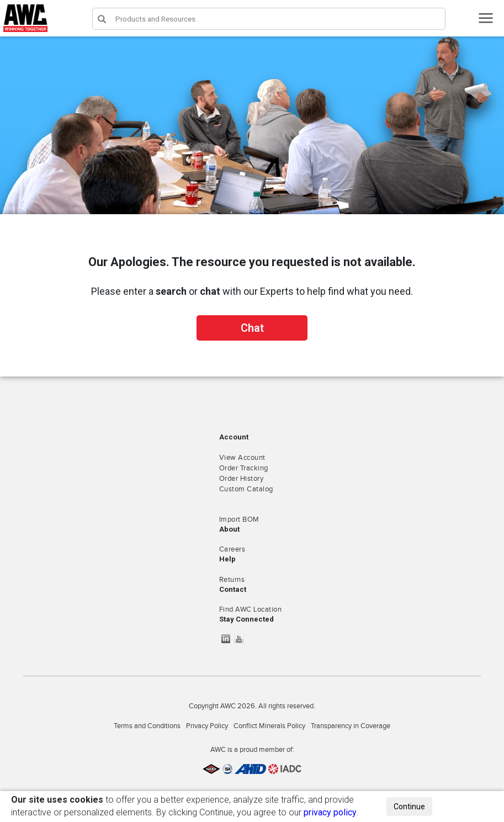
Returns (232, 580)
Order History (242, 479)
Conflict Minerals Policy (269, 726)
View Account (242, 458)
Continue (409, 807)
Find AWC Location (251, 609)
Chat (252, 328)
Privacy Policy (207, 726)
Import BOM (239, 519)
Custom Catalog (246, 489)
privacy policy (330, 812)
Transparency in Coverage (351, 726)
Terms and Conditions (147, 726)
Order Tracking (244, 468)
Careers (232, 549)
